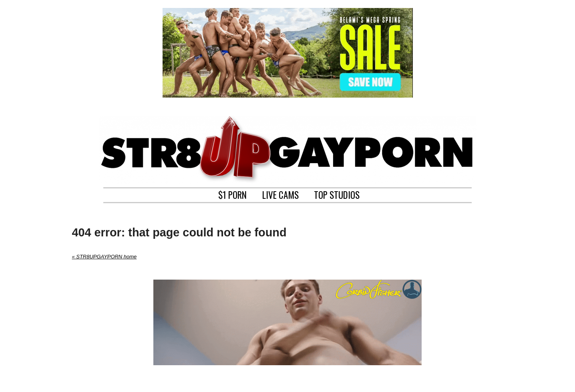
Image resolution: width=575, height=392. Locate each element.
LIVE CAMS (280, 194)
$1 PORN (232, 194)
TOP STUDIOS (337, 194)
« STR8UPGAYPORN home (105, 257)
